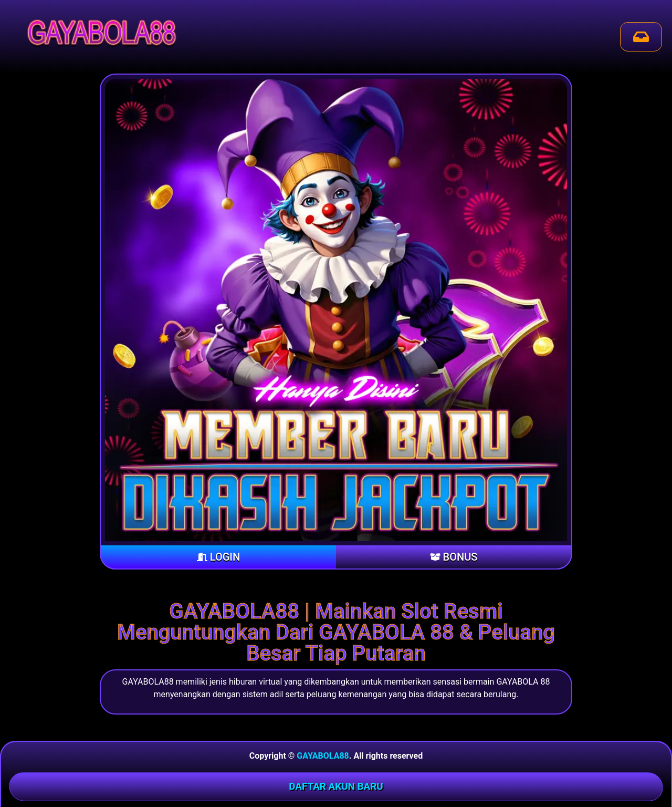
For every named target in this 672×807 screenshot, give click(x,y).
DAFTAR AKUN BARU (336, 786)
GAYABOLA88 (323, 756)
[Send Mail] (641, 37)
